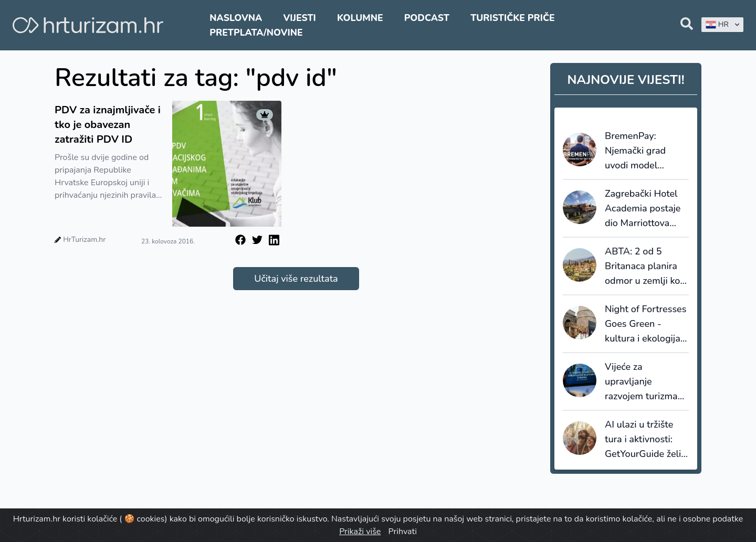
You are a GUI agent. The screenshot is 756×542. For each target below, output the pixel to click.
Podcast (427, 18)
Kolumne (360, 18)
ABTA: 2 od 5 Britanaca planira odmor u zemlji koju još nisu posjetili (646, 267)
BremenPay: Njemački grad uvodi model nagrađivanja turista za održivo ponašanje (641, 151)
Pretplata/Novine (256, 33)
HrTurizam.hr (84, 240)
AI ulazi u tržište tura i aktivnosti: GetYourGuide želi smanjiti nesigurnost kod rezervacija (643, 440)
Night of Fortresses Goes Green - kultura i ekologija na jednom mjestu (645, 324)
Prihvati (402, 532)
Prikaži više (360, 532)
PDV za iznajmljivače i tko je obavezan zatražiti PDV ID (108, 125)
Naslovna (236, 18)
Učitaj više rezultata (296, 279)
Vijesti (299, 18)
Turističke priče (513, 18)
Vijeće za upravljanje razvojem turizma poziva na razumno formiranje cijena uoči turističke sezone (645, 382)
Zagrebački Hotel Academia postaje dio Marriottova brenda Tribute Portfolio (643, 209)
